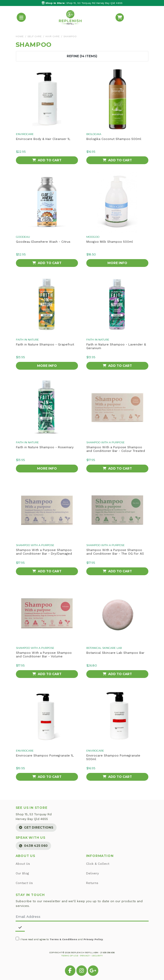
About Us (23, 864)
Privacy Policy (93, 939)
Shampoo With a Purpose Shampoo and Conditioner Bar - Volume (44, 655)
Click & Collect (98, 864)
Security (97, 956)
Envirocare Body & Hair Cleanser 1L (43, 139)
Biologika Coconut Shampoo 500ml (114, 139)
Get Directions (36, 827)
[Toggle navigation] (21, 17)
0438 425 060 (33, 846)
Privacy (85, 956)
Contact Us (24, 883)
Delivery (92, 873)
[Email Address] (82, 917)
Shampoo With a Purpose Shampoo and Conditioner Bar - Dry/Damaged (44, 552)
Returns (92, 883)
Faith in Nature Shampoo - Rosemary (45, 447)
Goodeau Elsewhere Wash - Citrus (43, 242)
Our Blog (22, 873)
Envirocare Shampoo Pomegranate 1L (45, 755)
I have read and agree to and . (60, 939)
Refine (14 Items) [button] (82, 56)
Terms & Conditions (63, 939)
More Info (117, 263)
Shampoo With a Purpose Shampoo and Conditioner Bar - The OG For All (115, 552)
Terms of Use (70, 956)
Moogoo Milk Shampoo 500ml (110, 242)
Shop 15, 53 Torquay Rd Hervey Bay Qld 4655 (82, 3)
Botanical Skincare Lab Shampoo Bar (115, 653)
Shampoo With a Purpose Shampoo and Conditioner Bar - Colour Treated (116, 449)
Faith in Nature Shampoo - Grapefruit (45, 344)
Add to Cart (47, 160)
